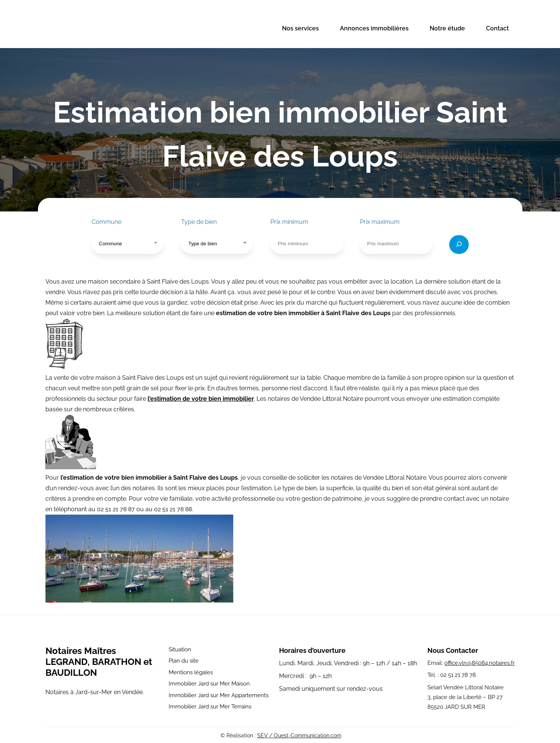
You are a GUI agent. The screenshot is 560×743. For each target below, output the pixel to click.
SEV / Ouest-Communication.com (299, 735)
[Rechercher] (459, 245)
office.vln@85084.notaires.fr (479, 663)
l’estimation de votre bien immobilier (201, 399)
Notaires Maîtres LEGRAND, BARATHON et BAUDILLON (99, 662)
